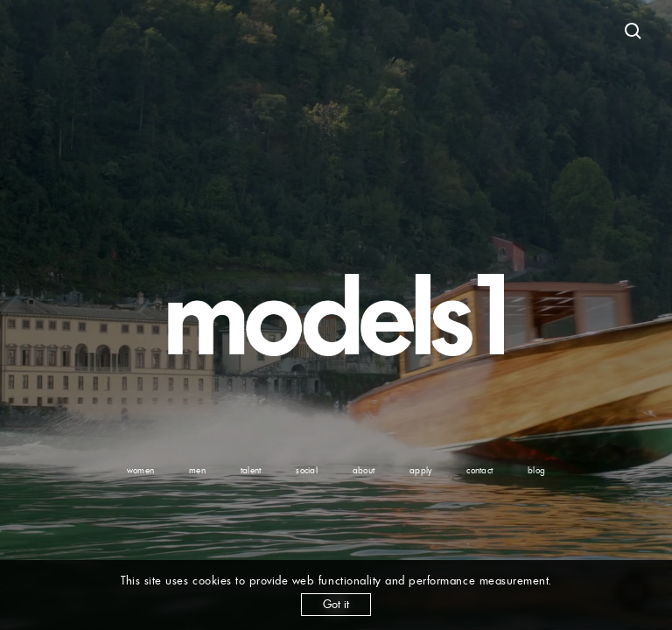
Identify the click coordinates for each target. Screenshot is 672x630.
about (364, 470)
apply (420, 470)
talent (251, 470)
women (140, 470)
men (197, 470)
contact (479, 470)
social (307, 470)
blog (536, 470)
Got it (336, 604)
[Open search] (633, 31)
